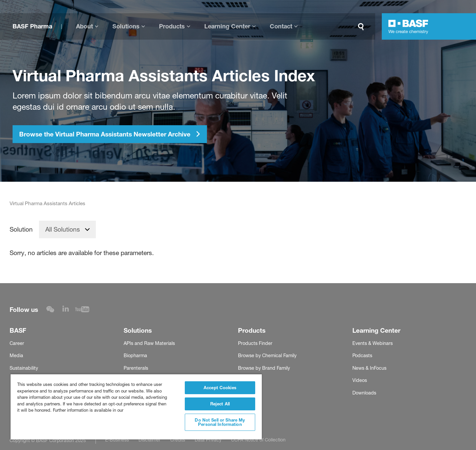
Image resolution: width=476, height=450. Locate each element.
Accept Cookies (220, 388)
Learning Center (227, 26)
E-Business (117, 440)
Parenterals (136, 368)
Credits (178, 440)
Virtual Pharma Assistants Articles (47, 204)
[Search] (362, 27)
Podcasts (362, 356)
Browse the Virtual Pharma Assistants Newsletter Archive (110, 134)
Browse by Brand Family (264, 368)
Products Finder (255, 343)
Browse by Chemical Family (267, 356)
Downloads (364, 393)
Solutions (126, 26)
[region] (136, 407)
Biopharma (135, 356)
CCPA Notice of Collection (258, 440)
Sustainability (24, 368)
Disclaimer (150, 440)
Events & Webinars (373, 343)
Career (17, 343)
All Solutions (63, 229)
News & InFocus (369, 368)
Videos (360, 380)
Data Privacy (208, 440)
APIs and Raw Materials (149, 343)
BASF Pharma (32, 26)
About (84, 26)
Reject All (220, 404)
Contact (281, 26)
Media (16, 356)
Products (172, 26)
